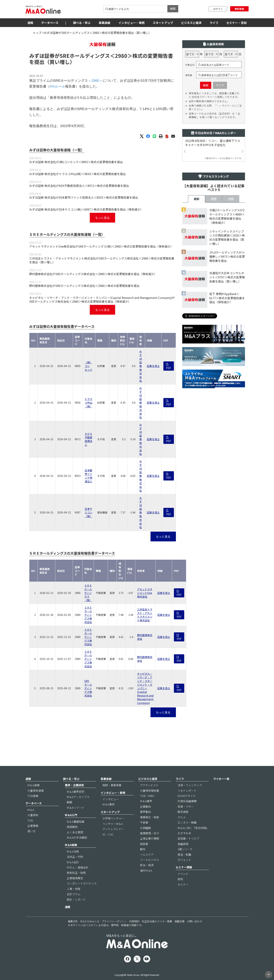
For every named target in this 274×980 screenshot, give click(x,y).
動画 (69, 802)
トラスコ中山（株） (88, 403)
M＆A (31, 810)
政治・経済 (147, 865)
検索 (173, 9)
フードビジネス (150, 860)
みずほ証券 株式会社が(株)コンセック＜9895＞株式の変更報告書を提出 (76, 162)
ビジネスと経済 (191, 23)
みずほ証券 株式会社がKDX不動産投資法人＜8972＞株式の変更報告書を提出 (79, 186)
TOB (30, 820)
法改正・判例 (75, 857)
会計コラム (74, 894)
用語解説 (72, 827)
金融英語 (183, 844)
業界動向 (145, 812)
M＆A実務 (71, 845)
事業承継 (104, 23)
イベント (183, 874)
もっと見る (102, 218)
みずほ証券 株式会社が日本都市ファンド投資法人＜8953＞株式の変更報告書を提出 (84, 197)
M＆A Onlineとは (90, 921)
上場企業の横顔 (150, 838)
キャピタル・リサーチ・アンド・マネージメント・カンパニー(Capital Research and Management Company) (145, 688)
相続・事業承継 (112, 785)
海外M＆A (146, 870)
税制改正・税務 (76, 873)
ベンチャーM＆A (113, 824)
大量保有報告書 (150, 791)
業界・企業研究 (74, 785)
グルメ (182, 817)
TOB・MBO (147, 796)
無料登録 (239, 9)
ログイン (218, 9)
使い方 (31, 831)
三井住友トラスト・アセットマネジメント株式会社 (145, 615)
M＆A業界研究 (76, 792)
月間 (231, 199)
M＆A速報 (33, 785)
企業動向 (145, 806)
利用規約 (134, 921)
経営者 (144, 844)
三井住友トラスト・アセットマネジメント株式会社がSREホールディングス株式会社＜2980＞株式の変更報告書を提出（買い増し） (102, 260)
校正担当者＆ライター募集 (157, 921)
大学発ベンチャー (113, 818)
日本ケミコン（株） (88, 512)
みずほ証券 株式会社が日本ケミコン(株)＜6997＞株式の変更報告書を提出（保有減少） (86, 209)
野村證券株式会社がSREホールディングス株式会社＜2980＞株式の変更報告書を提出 (84, 286)
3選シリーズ (185, 849)
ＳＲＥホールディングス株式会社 (88, 615)
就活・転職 (184, 854)
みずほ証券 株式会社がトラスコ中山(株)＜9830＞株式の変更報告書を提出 (77, 174)
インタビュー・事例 (131, 23)
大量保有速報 (36, 791)
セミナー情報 (184, 867)
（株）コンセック (88, 366)
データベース (50, 23)
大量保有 (33, 815)
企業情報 (33, 826)
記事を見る (153, 366)
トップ (37, 33)
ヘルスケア (147, 854)
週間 (214, 199)
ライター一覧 (221, 779)
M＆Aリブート (76, 808)
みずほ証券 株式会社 (141, 366)
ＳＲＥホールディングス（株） (88, 593)
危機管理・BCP (150, 833)
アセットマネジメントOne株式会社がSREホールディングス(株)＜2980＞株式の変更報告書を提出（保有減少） (101, 246)
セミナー (183, 884)
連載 (68, 907)
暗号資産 (183, 812)
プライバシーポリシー (114, 921)
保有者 (189, 75)
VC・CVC (108, 834)
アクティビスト (149, 785)
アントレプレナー (113, 829)
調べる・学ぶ (82, 23)
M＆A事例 (109, 804)
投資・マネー (186, 806)
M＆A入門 (71, 815)
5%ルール (58, 86)
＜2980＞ (121, 56)
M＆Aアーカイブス (78, 797)
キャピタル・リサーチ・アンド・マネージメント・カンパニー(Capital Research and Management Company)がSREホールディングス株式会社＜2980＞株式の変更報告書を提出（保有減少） (102, 300)
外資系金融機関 (187, 801)
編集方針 (73, 921)
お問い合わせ (195, 921)
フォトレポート (187, 791)
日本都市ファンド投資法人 (88, 476)
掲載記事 (180, 921)
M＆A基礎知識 (76, 821)
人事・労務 (74, 889)
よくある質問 (75, 832)
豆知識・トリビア (188, 838)
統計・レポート (76, 899)
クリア (220, 85)
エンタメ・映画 (187, 822)
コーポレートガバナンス (82, 883)
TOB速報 (33, 796)
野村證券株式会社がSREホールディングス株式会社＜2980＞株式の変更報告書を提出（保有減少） (93, 274)
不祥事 (144, 822)
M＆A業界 (146, 801)
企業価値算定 (75, 878)
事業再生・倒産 (150, 817)
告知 (180, 879)
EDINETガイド (187, 796)
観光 (143, 849)
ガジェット (184, 860)
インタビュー (111, 799)
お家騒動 (145, 828)
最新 (197, 199)
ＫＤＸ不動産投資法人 (88, 439)
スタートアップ (163, 23)
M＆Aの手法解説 (77, 837)
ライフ (214, 23)
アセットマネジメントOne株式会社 (145, 593)
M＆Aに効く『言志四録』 (193, 828)
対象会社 (190, 65)
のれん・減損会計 (78, 867)
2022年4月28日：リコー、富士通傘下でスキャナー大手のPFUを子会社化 (213, 143)
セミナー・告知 (236, 23)
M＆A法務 (73, 851)
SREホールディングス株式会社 (88, 688)
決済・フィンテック (190, 785)
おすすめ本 (184, 833)
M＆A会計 (73, 862)
